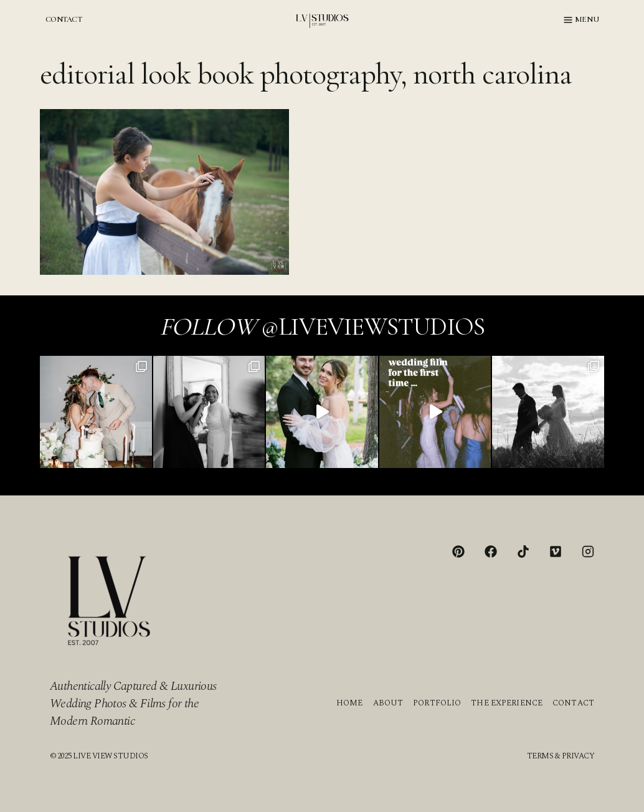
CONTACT (64, 19)
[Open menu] (581, 20)
